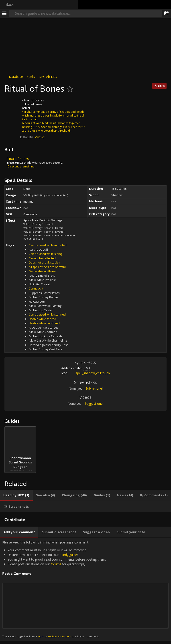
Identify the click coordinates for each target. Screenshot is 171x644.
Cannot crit (36, 288)
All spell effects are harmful (47, 267)
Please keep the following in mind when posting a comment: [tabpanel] (85, 589)
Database (16, 77)
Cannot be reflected (42, 258)
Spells (31, 77)
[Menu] (4, 13)
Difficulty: (27, 137)
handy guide (68, 555)
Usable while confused (44, 323)
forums (56, 564)
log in (41, 636)
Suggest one (94, 404)
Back (10, 4)
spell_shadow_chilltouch (89, 373)
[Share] (167, 13)
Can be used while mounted (48, 245)
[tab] (16, 495)
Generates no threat (43, 271)
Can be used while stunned (47, 314)
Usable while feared (42, 319)
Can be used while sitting (46, 254)
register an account (60, 636)
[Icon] (12, 104)
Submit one (94, 388)
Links (161, 86)
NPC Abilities (48, 77)
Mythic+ (40, 137)
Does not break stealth (44, 262)
